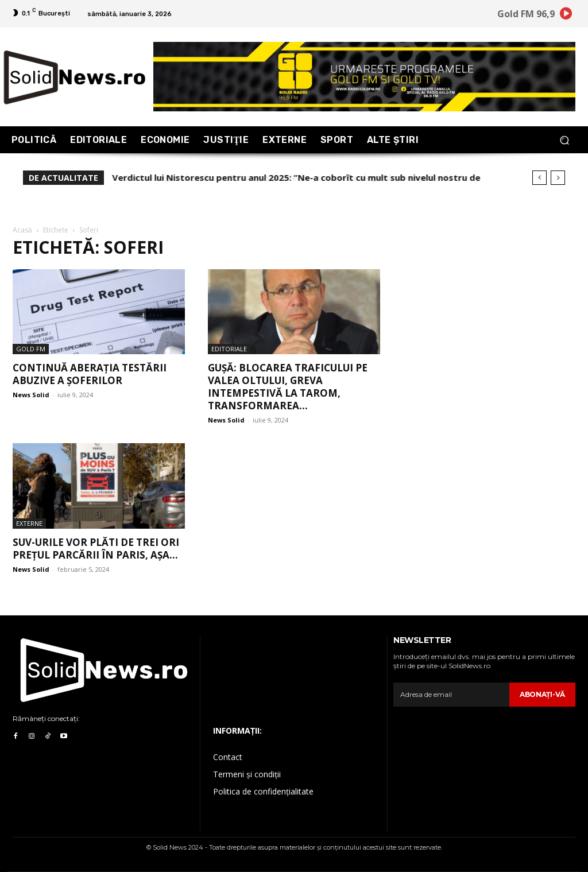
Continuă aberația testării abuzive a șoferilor (90, 374)
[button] (564, 140)
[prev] (539, 178)
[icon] (566, 15)
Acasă (22, 230)
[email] (451, 695)
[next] (558, 178)
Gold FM (31, 349)
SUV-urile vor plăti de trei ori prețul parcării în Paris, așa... (96, 549)
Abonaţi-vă (542, 694)
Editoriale (229, 349)
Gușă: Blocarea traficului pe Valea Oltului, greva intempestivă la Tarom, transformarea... (288, 387)
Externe (29, 523)
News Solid (31, 395)
